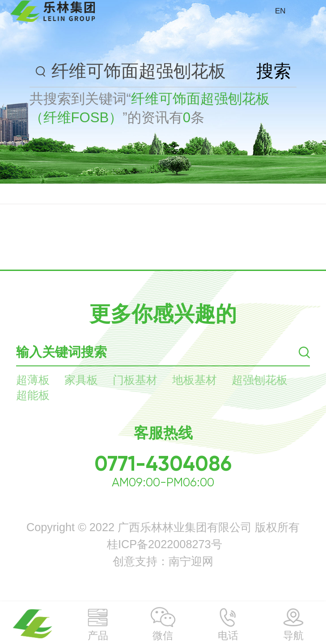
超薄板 (33, 380)
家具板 (81, 380)
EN (280, 11)
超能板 (33, 395)
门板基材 (135, 380)
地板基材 (195, 380)
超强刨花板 (260, 380)
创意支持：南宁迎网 (163, 561)
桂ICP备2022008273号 (165, 544)
